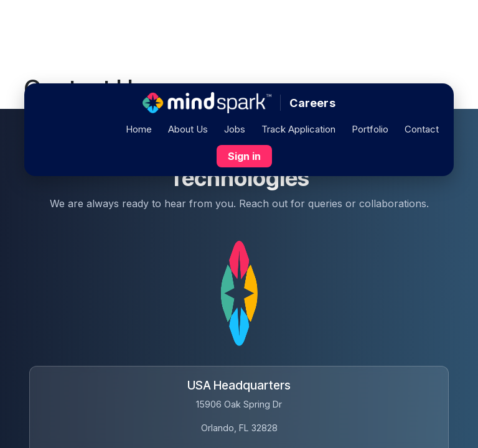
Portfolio (370, 129)
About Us (188, 129)
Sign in (244, 156)
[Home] (207, 103)
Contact (422, 129)
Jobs (235, 129)
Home (139, 129)
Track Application (298, 129)
